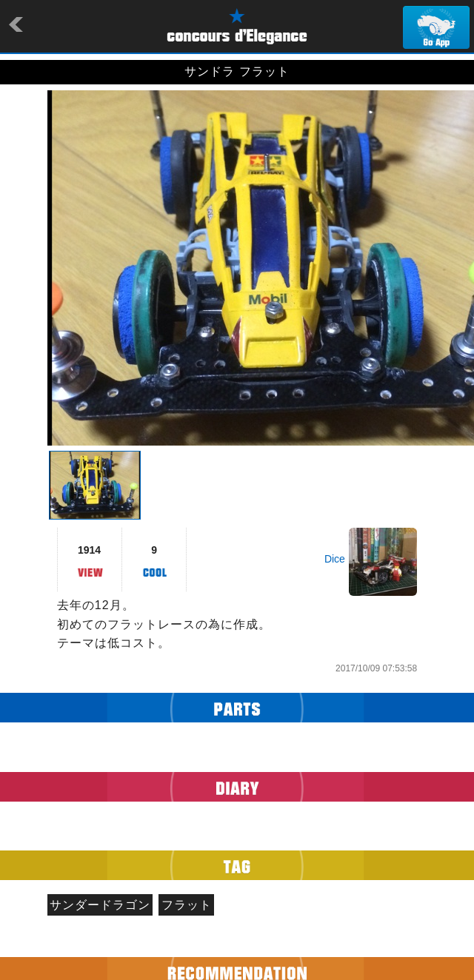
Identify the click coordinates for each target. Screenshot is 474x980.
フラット (187, 905)
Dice (335, 559)
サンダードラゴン (100, 905)
